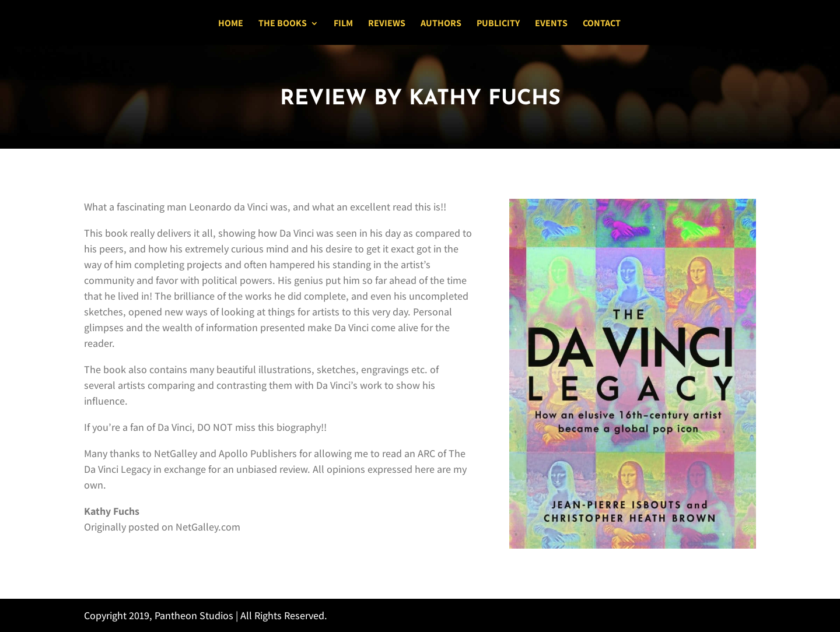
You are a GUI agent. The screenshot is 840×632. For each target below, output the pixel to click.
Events (551, 24)
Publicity (498, 24)
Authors (441, 24)
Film (343, 24)
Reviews (387, 24)
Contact (602, 24)
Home (231, 24)
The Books (283, 24)
